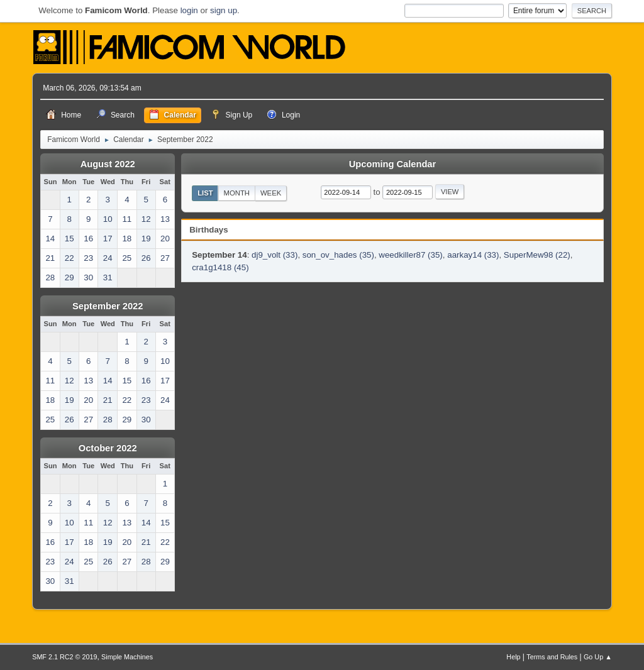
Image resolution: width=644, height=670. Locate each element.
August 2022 (108, 164)
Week (271, 193)
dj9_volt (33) (275, 255)
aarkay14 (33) (473, 255)
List (205, 193)
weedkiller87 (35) (411, 255)
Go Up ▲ (598, 657)
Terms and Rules (552, 657)
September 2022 (108, 306)
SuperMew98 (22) (537, 255)
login (189, 10)
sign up (224, 10)
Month (237, 193)
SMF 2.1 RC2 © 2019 (64, 657)
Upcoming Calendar (392, 164)
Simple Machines (127, 657)
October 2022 (108, 448)
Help (513, 657)
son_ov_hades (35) (338, 255)
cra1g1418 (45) (220, 267)
